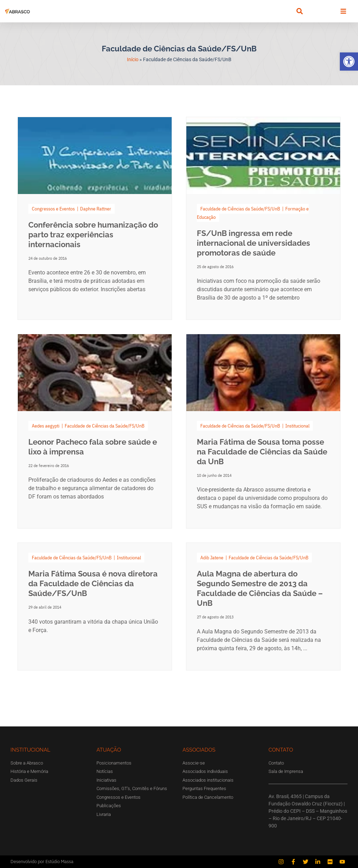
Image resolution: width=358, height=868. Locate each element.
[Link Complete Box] (95, 218)
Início (133, 59)
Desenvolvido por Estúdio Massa (42, 862)
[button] (349, 62)
